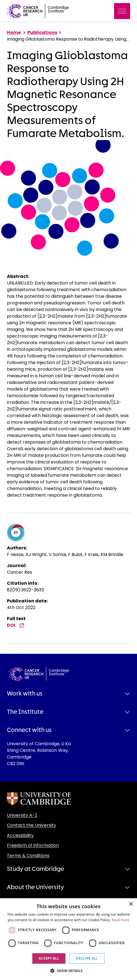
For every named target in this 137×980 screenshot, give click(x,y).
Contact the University (31, 825)
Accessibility (20, 835)
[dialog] (68, 939)
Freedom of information (33, 845)
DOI (15, 625)
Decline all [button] (87, 958)
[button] (68, 971)
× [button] (131, 904)
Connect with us (29, 730)
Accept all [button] (49, 958)
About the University (35, 887)
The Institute (25, 712)
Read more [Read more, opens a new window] (120, 920)
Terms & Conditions (28, 856)
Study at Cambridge (35, 869)
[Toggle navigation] (122, 11)
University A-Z (22, 815)
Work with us (25, 694)
